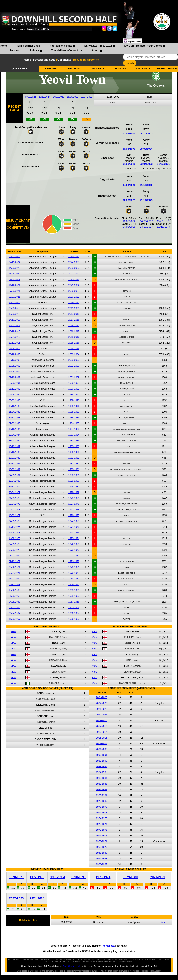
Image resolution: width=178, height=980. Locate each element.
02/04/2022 (87, 97)
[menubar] (89, 49)
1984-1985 (74, 423)
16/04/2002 (14, 372)
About (96, 50)
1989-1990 (74, 395)
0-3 (112, 888)
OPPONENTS (97, 69)
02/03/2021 (129, 200)
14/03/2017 (146, 221)
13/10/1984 (14, 429)
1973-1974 (74, 533)
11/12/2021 (163, 164)
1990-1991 (74, 383)
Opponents (64, 60)
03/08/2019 (14, 308)
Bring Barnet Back (29, 46)
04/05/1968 (14, 602)
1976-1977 (74, 515)
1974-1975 (74, 521)
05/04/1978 (14, 504)
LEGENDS (51, 69)
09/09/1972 (14, 550)
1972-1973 (74, 544)
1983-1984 (74, 435)
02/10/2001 (14, 377)
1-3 (166, 888)
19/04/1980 (14, 481)
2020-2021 (74, 291)
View (13, 631)
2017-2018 (74, 314)
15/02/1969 (14, 590)
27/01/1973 (164, 221)
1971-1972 (74, 556)
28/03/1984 (146, 149)
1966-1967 (74, 613)
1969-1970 (74, 579)
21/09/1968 (14, 596)
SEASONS (120, 69)
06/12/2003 (146, 134)
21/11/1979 (146, 200)
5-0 (34, 909)
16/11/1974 (164, 227)
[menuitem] (4, 46)
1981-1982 (74, 458)
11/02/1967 (14, 619)
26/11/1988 (14, 418)
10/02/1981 (14, 469)
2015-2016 (74, 337)
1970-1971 (74, 567)
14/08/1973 (14, 538)
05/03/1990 (14, 400)
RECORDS (74, 69)
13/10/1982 (14, 446)
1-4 (153, 888)
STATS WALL (143, 69)
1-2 (99, 888)
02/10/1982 (14, 452)
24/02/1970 (14, 579)
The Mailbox (108, 946)
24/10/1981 (14, 464)
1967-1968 (74, 602)
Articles (34, 50)
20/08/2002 (14, 366)
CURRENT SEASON (166, 69)
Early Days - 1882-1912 (98, 46)
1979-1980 (74, 481)
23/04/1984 (14, 435)
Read (163, 922)
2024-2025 (74, 256)
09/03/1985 (14, 423)
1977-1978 (74, 504)
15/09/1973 (14, 533)
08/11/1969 (14, 584)
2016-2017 (74, 326)
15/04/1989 (14, 412)
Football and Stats (61, 46)
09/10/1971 (14, 561)
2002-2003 (74, 360)
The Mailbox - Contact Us (67, 50)
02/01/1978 (14, 510)
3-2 (75, 888)
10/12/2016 (14, 331)
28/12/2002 (14, 360)
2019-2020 (74, 302)
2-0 (54, 888)
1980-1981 (74, 469)
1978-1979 (74, 492)
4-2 (64, 888)
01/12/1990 (146, 185)
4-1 (85, 888)
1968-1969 (74, 590)
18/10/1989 (14, 406)
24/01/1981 (14, 475)
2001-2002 (74, 372)
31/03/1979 (14, 498)
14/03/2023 (58, 97)
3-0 (23, 888)
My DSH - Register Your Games (143, 46)
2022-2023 (74, 268)
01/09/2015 (14, 349)
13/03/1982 (14, 458)
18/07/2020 (14, 302)
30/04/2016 (14, 337)
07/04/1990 (129, 134)
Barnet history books (72, 966)
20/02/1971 (14, 567)
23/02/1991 (14, 383)
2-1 (13, 888)
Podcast (15, 50)
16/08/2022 (72, 97)
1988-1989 (74, 412)
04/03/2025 (30, 97)
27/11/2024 (44, 97)
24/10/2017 (146, 227)
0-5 (139, 888)
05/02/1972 (14, 556)
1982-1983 (74, 446)
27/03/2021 (14, 291)
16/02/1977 (14, 515)
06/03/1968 (14, 607)
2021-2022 (74, 279)
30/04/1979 (129, 149)
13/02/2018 (14, 314)
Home (4, 46)
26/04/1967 (14, 613)
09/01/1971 (14, 573)
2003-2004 (74, 354)
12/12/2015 (14, 343)
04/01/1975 (14, 521)
